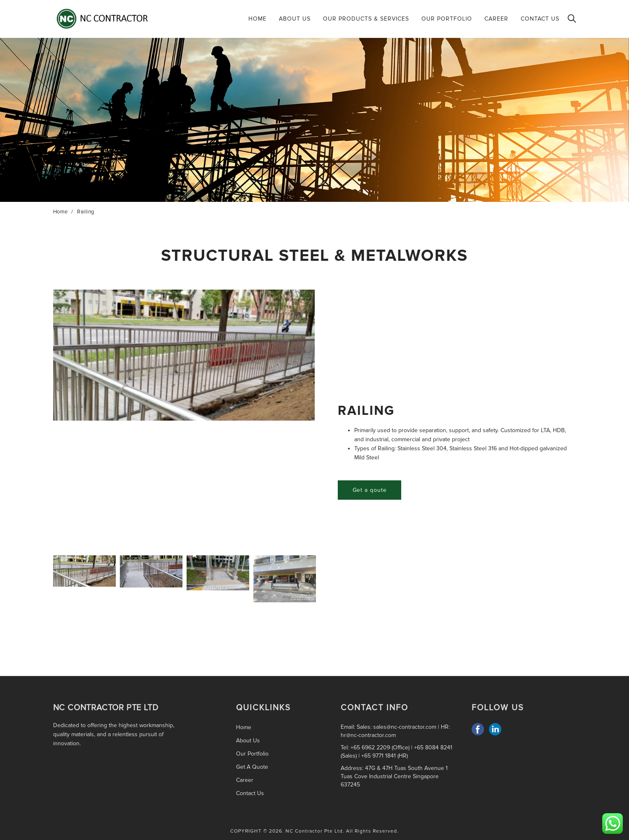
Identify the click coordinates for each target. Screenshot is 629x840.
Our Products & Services (366, 19)
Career (496, 19)
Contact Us (540, 19)
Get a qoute (370, 490)
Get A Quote (252, 767)
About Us (295, 19)
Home (257, 19)
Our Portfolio (447, 19)
